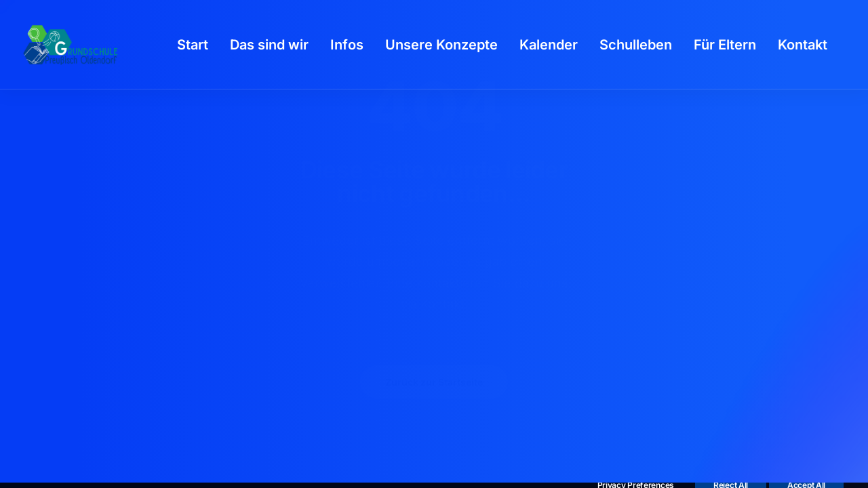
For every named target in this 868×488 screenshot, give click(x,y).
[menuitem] (193, 45)
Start (193, 45)
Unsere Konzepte (441, 45)
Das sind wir (269, 45)
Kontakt (803, 45)
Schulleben (636, 45)
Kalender (549, 45)
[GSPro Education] (71, 45)
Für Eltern (725, 45)
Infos (347, 45)
